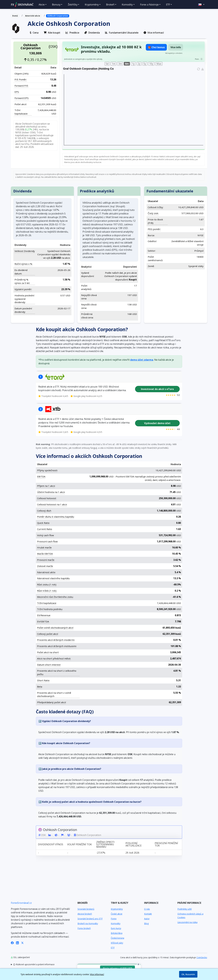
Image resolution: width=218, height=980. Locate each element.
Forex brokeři (84, 928)
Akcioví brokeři (85, 914)
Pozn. (197, 59)
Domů (15, 16)
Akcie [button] (42, 5)
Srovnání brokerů (86, 909)
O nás (147, 909)
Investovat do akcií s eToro (157, 389)
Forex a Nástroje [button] (149, 5)
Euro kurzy (116, 928)
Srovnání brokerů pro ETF (90, 919)
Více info (176, 47)
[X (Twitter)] (22, 943)
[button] (201, 4)
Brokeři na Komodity (88, 923)
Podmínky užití (185, 909)
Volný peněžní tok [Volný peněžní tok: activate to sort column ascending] (79, 844)
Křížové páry (117, 943)
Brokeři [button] (110, 5)
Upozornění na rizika (187, 922)
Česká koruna (117, 938)
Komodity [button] (127, 5)
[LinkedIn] (17, 943)
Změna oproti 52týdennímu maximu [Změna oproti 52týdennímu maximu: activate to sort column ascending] (105, 844)
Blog (146, 923)
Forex (114, 919)
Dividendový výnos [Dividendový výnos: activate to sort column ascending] (51, 844)
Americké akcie (33, 16)
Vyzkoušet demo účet (157, 423)
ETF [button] (168, 5)
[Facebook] (12, 943)
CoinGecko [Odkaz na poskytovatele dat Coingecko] (202, 957)
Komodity (116, 923)
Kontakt (148, 914)
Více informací (97, 974)
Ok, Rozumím (188, 974)
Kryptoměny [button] (92, 5)
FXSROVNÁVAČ (22, 5)
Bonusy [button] (56, 5)
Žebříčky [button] (73, 5)
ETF (113, 948)
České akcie (117, 914)
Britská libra (117, 933)
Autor (147, 919)
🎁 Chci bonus (156, 47)
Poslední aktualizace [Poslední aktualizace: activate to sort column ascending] (134, 844)
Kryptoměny (117, 909)
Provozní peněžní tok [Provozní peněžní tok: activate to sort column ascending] (166, 844)
